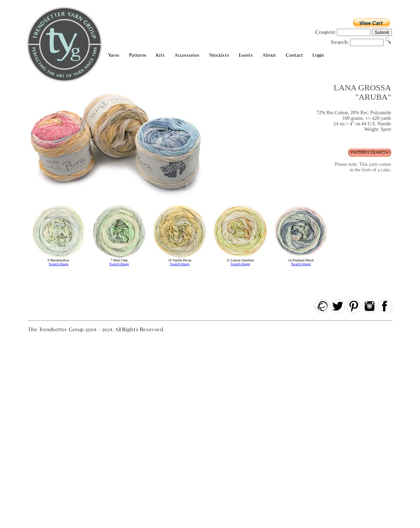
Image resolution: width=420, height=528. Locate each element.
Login (318, 55)
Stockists (219, 55)
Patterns (138, 55)
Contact (294, 55)
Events (246, 55)
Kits (160, 55)
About (269, 55)
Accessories (187, 55)
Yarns (114, 55)
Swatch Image (59, 264)
